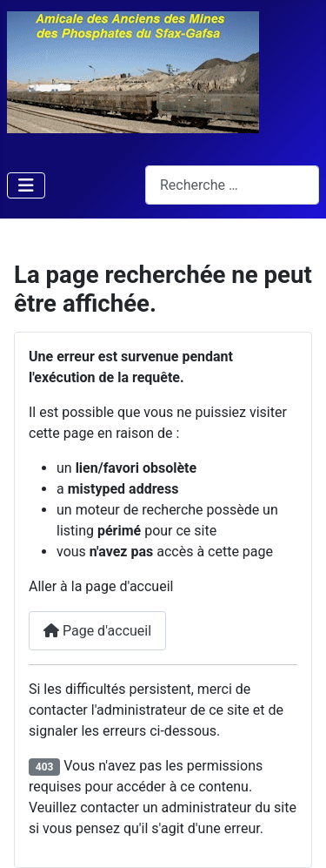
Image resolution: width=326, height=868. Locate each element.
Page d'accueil (97, 631)
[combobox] (232, 185)
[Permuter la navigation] (26, 185)
